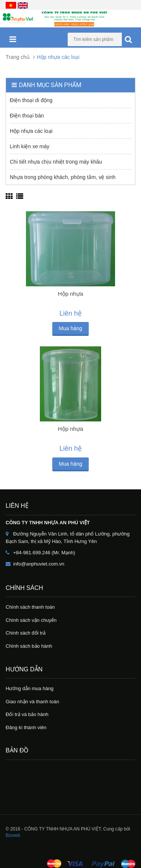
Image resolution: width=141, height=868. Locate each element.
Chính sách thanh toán (30, 607)
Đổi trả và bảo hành (27, 714)
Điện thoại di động (31, 100)
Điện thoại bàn (27, 116)
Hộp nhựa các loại (31, 131)
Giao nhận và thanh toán (32, 702)
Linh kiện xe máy (30, 146)
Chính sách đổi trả (26, 633)
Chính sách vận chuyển (31, 620)
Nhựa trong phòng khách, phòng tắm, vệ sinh (63, 177)
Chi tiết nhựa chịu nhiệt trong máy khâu (56, 162)
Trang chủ (18, 57)
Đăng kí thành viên (26, 727)
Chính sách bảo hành (29, 646)
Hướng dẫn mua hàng (30, 688)
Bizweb (13, 835)
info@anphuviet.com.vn (39, 564)
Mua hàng (70, 328)
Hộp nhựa (70, 294)
